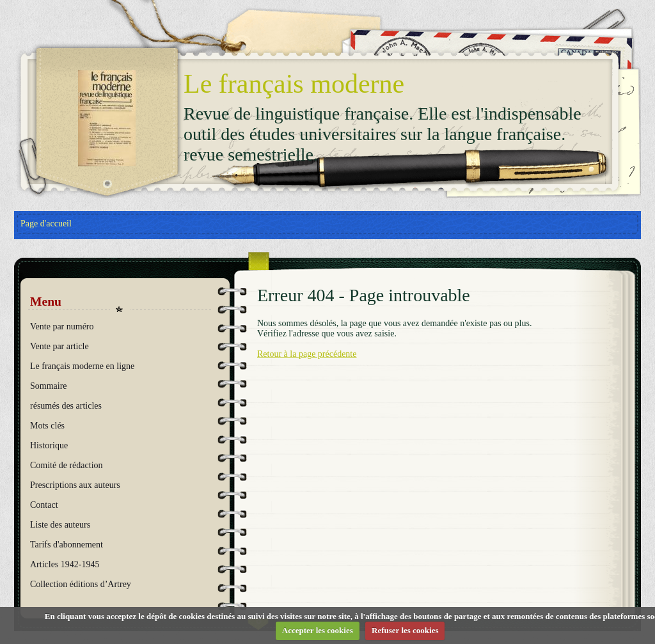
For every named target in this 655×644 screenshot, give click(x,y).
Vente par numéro (62, 326)
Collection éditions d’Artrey (81, 584)
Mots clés (47, 426)
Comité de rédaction (67, 465)
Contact (44, 505)
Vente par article (59, 346)
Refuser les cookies (405, 630)
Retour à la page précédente (307, 354)
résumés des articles (66, 406)
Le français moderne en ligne (82, 366)
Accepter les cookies (318, 630)
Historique (49, 445)
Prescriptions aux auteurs (75, 485)
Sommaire (49, 386)
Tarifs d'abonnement (67, 545)
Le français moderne (294, 84)
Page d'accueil (46, 224)
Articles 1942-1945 (65, 564)
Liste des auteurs (60, 525)
